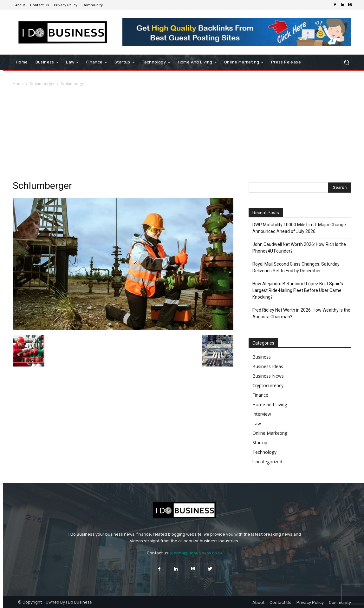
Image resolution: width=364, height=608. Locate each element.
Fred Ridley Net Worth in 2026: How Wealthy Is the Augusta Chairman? (301, 313)
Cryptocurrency (268, 385)
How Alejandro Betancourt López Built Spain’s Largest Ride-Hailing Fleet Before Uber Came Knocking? (298, 290)
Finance (260, 395)
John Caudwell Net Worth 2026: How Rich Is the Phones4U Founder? (299, 248)
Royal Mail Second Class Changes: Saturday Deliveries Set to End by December (296, 267)
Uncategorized (267, 462)
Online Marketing (270, 433)
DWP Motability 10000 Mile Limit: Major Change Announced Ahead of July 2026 (299, 228)
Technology (264, 452)
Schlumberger (42, 84)
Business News (268, 376)
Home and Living (270, 404)
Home (18, 84)
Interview (262, 414)
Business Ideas (268, 366)
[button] (346, 62)
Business (262, 357)
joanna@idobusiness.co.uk (196, 553)
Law (257, 423)
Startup (260, 443)
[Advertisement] (182, 135)
